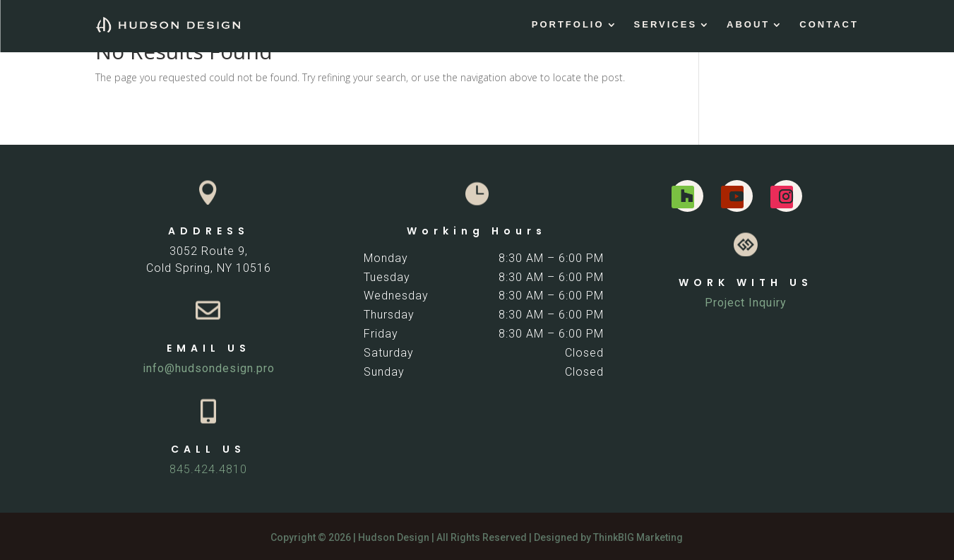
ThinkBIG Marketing (638, 537)
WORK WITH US (746, 282)
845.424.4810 (208, 469)
